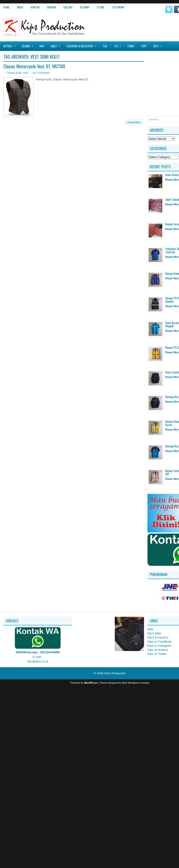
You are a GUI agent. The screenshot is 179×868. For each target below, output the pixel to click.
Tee (119, 45)
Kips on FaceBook (160, 642)
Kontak (35, 7)
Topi (144, 46)
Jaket (57, 45)
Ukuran (51, 7)
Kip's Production (115, 673)
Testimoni (118, 7)
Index (20, 7)
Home (7, 7)
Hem (42, 46)
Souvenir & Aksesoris (83, 45)
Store (101, 7)
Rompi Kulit (14, 73)
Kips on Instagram (159, 646)
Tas (105, 46)
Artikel (11, 45)
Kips (150, 629)
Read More (134, 122)
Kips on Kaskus (158, 650)
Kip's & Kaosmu (158, 637)
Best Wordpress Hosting (136, 683)
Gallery (68, 7)
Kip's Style (154, 633)
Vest (159, 45)
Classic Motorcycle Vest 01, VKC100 (34, 66)
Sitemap (85, 7)
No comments (41, 73)
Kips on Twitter (157, 654)
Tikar (131, 46)
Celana (29, 45)
